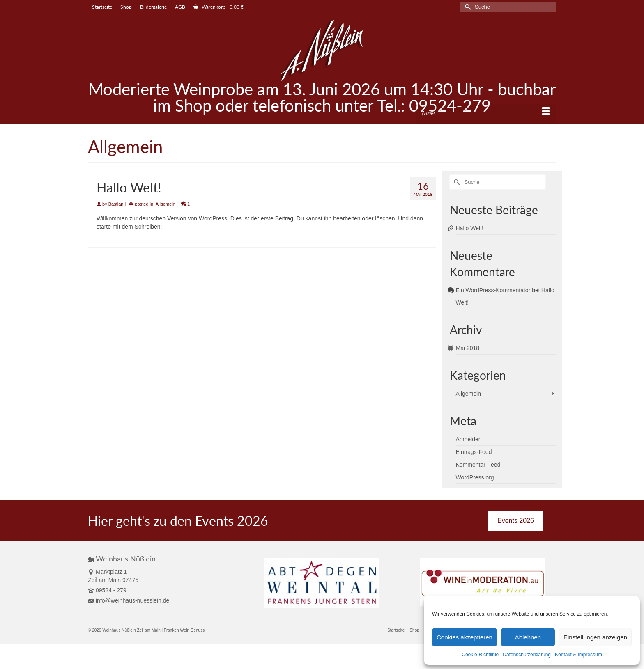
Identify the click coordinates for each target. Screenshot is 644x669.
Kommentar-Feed (478, 465)
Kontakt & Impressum (578, 655)
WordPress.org (475, 477)
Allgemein (166, 204)
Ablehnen (528, 637)
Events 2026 (516, 521)
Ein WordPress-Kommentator (493, 290)
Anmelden (469, 439)
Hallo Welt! (470, 228)
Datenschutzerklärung (527, 655)
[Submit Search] (467, 7)
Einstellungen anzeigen (595, 637)
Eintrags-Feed (474, 452)
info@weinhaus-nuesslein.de (129, 600)
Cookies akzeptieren (465, 637)
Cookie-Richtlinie (480, 655)
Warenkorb (218, 7)
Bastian (116, 204)
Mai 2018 (468, 348)
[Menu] (486, 114)
